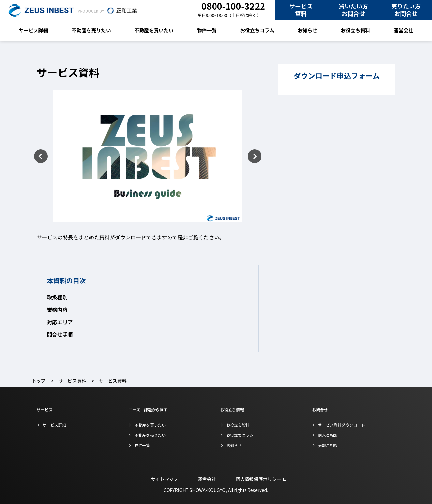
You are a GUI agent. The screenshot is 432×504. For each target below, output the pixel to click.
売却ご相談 (328, 445)
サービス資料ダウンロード (341, 425)
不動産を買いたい (154, 30)
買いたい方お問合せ (353, 10)
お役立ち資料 (355, 30)
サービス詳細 (34, 30)
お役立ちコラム (257, 30)
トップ (39, 381)
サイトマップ (165, 479)
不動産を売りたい (91, 30)
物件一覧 (207, 30)
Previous (41, 156)
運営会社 (403, 30)
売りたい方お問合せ (406, 10)
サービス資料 (301, 10)
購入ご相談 (328, 435)
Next (255, 156)
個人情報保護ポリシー (259, 479)
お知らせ (307, 30)
